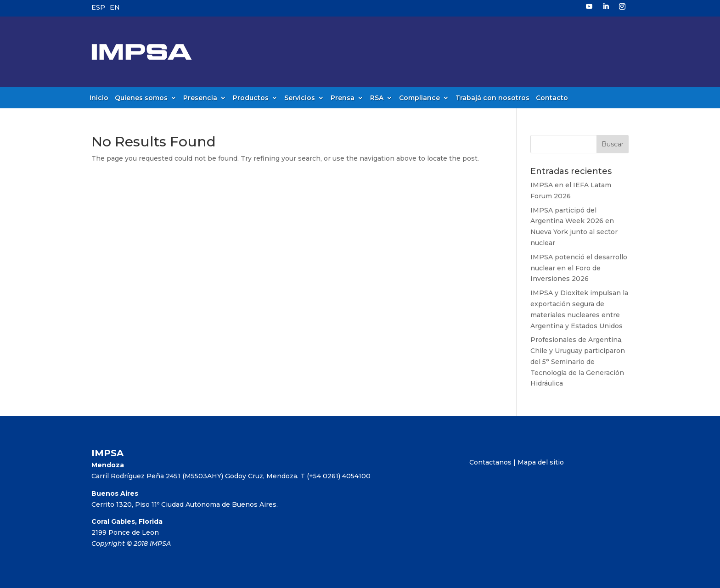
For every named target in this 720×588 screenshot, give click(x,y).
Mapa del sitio (541, 462)
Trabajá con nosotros (492, 98)
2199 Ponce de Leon (125, 532)
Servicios (300, 98)
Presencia (200, 98)
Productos (251, 98)
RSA (377, 98)
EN (115, 7)
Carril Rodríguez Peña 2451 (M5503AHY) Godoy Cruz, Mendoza (194, 476)
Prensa (343, 98)
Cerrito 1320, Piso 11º (126, 504)
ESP (98, 7)
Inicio (99, 98)
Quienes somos (141, 98)
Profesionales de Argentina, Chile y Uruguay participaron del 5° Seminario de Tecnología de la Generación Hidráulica (578, 361)
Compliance (419, 98)
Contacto (552, 98)
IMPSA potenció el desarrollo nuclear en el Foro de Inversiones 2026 (579, 268)
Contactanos (490, 462)
